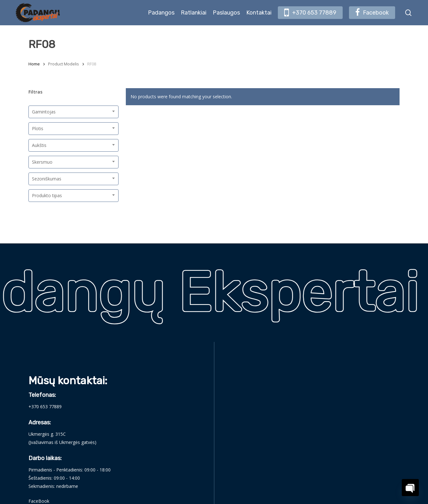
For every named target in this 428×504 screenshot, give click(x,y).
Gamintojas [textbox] (44, 112)
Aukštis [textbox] (39, 145)
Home (34, 64)
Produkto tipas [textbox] (47, 195)
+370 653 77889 (45, 407)
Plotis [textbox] (38, 128)
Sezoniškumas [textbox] (47, 179)
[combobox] (73, 112)
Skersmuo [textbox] (42, 162)
